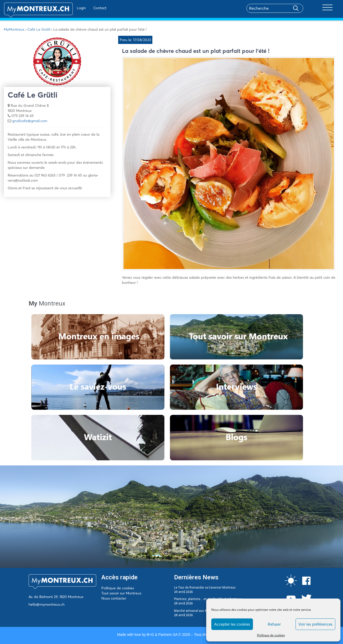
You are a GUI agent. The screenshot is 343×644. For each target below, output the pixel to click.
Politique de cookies (271, 635)
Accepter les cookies (232, 624)
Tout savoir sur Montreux (121, 593)
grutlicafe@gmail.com (30, 121)
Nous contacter (114, 598)
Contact (85, 8)
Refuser (274, 624)
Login (66, 8)
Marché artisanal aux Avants (194, 611)
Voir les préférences (315, 624)
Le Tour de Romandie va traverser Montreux (205, 588)
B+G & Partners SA (162, 635)
